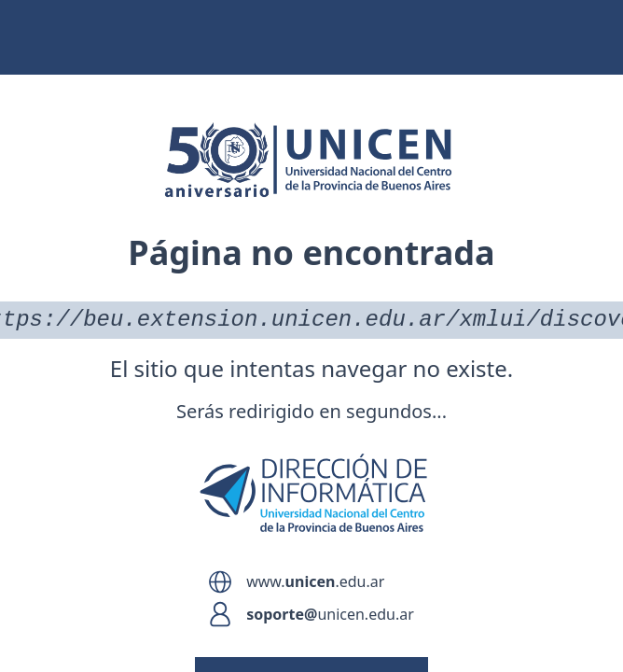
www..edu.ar (315, 581)
